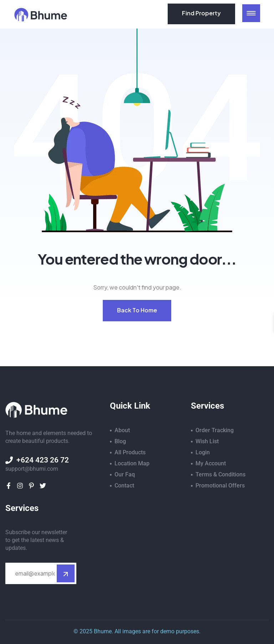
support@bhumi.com (32, 469)
